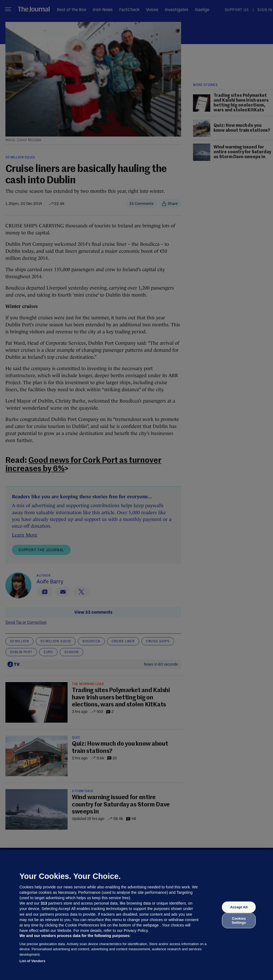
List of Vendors (32, 961)
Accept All (239, 907)
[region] (136, 915)
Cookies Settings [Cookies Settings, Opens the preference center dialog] (239, 920)
